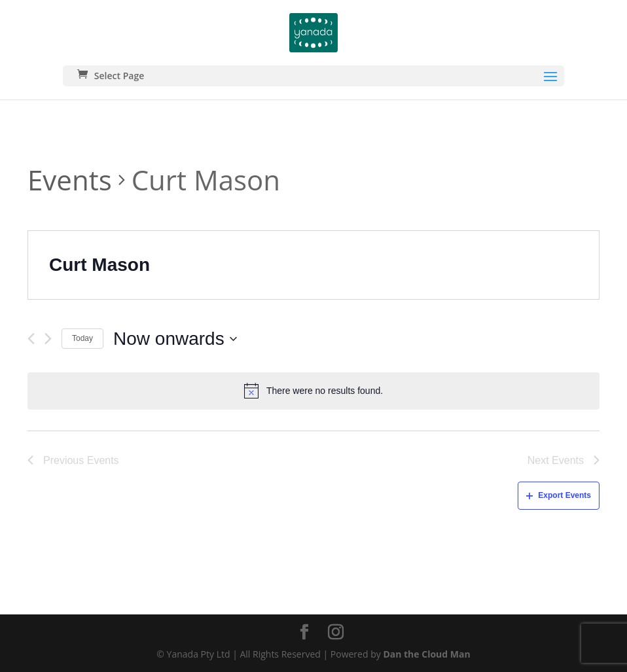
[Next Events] (48, 339)
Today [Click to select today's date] (82, 338)
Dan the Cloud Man (426, 654)
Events (70, 180)
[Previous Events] (31, 339)
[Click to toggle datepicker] (175, 339)
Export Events (559, 495)
